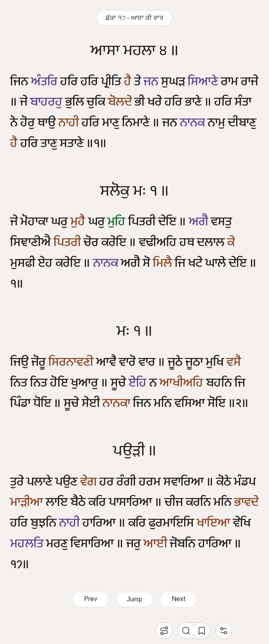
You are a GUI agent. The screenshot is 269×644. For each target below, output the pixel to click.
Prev (91, 599)
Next (178, 599)
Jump (134, 599)
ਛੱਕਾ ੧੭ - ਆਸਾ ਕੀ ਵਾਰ (134, 18)
